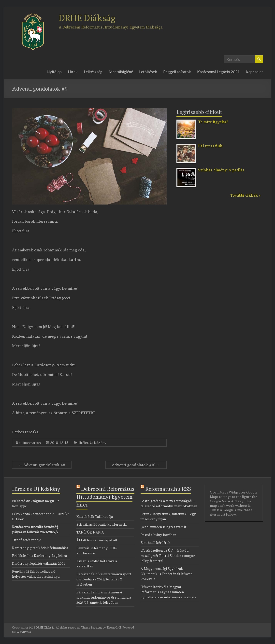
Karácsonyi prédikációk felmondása (40, 548)
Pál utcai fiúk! (211, 146)
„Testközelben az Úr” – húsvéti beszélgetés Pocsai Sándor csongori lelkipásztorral (168, 556)
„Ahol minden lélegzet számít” (164, 527)
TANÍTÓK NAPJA (90, 532)
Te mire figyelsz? (213, 122)
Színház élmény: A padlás (221, 170)
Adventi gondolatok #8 (42, 465)
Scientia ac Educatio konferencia (101, 524)
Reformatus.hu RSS (168, 489)
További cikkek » (245, 195)
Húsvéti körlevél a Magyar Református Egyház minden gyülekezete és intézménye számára (168, 592)
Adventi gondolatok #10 (136, 465)
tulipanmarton (30, 443)
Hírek (73, 72)
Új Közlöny (98, 443)
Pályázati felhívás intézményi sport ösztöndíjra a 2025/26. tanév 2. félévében (104, 579)
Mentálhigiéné (121, 72)
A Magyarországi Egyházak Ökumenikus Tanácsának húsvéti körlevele (166, 574)
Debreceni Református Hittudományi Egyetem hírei (105, 497)
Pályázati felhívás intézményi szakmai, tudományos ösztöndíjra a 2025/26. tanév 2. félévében (104, 597)
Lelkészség (93, 72)
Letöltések (148, 72)
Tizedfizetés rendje (27, 540)
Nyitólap (54, 72)
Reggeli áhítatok (177, 72)
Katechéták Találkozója (95, 517)
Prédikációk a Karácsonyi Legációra (39, 556)
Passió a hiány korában (159, 535)
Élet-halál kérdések (156, 543)
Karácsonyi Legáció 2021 (218, 72)
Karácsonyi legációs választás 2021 (38, 563)
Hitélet (83, 443)
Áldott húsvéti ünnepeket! (97, 540)
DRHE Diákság (87, 18)
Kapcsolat (254, 72)
